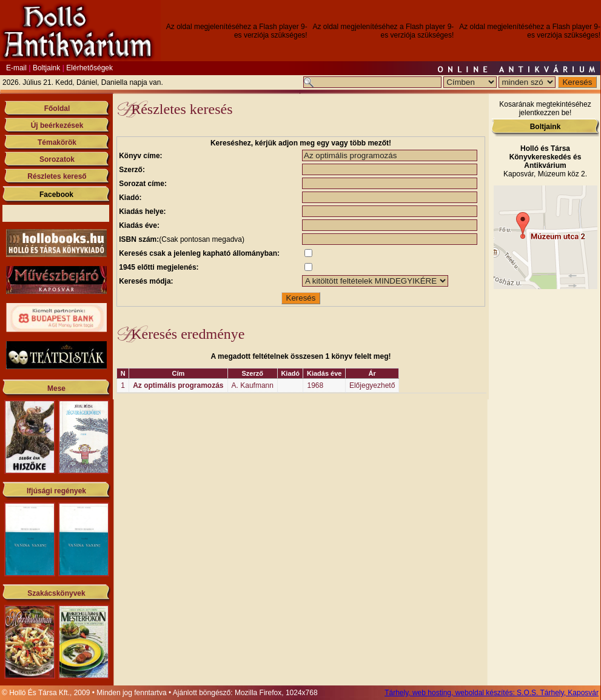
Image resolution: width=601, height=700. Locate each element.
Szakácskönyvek (56, 593)
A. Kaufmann (253, 385)
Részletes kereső (57, 176)
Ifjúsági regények (56, 491)
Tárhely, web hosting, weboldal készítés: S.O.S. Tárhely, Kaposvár (492, 693)
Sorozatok (57, 159)
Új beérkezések (57, 125)
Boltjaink (46, 68)
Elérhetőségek (89, 68)
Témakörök (57, 142)
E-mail (16, 68)
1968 (315, 385)
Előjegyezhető (372, 385)
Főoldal (57, 108)
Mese (56, 388)
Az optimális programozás (178, 385)
